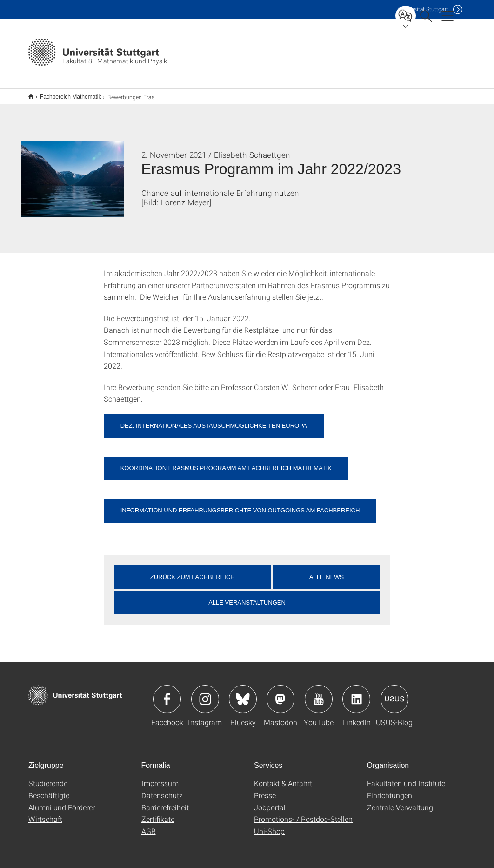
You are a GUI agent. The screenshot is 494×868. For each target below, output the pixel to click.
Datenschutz (162, 789)
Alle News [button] (327, 571)
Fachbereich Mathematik (65, 94)
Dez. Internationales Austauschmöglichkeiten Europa (214, 420)
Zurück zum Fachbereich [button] (193, 571)
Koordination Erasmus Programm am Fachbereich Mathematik (226, 462)
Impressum (160, 777)
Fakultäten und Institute (406, 777)
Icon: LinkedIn (356, 693)
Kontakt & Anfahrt (283, 777)
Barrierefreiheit (165, 801)
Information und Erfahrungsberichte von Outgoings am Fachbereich (240, 504)
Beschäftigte (49, 789)
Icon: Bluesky (243, 693)
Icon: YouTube (319, 693)
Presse (265, 789)
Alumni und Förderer (62, 801)
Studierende (48, 777)
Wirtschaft (45, 813)
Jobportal (270, 801)
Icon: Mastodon (280, 693)
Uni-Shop (269, 825)
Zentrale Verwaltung (400, 801)
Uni (423, 9)
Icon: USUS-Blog (394, 693)
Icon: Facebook (167, 693)
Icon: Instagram (205, 693)
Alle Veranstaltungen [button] (247, 596)
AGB (149, 825)
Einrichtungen (390, 789)
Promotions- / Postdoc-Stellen (303, 813)
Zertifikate (158, 813)
